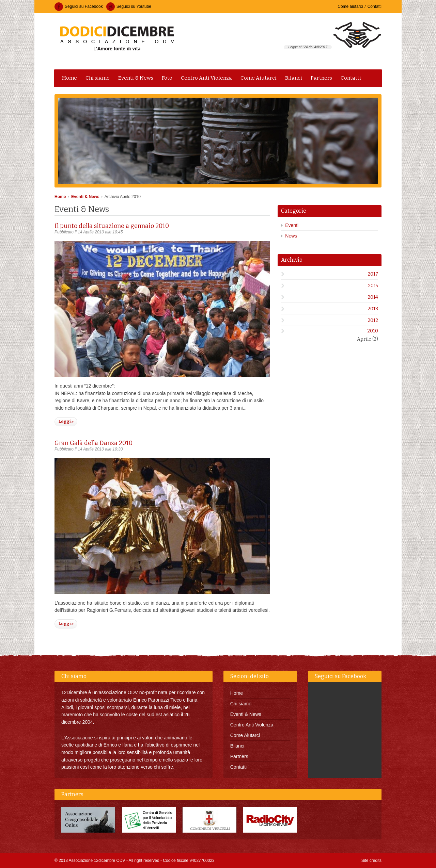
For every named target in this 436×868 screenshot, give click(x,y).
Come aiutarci (350, 6)
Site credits (371, 861)
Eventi (292, 225)
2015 (373, 286)
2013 (373, 309)
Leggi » (66, 422)
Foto (167, 78)
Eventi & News (136, 78)
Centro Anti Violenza (206, 78)
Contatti (375, 6)
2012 (373, 320)
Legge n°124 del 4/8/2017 (308, 47)
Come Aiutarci (259, 78)
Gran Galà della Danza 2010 (94, 443)
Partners (321, 78)
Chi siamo (98, 78)
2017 (373, 274)
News (291, 236)
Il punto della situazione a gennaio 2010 (112, 226)
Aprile (368, 339)
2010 (373, 331)
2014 (373, 297)
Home (69, 78)
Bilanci (294, 78)
